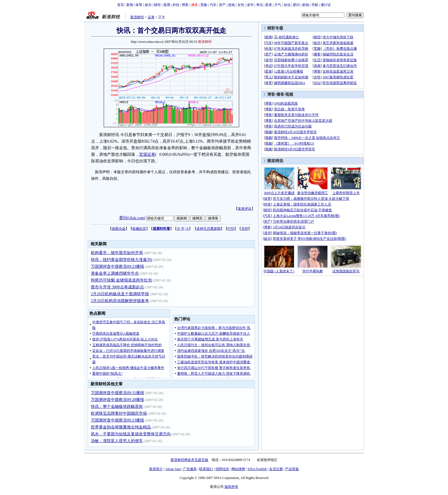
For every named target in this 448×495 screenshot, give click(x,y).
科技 (176, 5)
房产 (222, 5)
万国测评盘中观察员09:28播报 (117, 400)
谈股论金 (119, 229)
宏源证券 (147, 154)
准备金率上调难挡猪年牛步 (115, 273)
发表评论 (245, 209)
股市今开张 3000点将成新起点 (117, 287)
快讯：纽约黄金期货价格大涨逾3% (122, 260)
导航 (315, 5)
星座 (269, 5)
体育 (139, 5)
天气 (278, 5)
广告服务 (190, 469)
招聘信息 (222, 469)
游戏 (231, 5)
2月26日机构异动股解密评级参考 (120, 301)
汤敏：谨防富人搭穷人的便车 (117, 441)
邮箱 (306, 5)
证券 (151, 17)
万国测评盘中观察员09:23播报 (117, 267)
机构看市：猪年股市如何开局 (117, 253)
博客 (185, 5)
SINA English (257, 469)
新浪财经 (137, 17)
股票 (167, 5)
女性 (241, 5)
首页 (121, 5)
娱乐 (148, 5)
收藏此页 (139, 229)
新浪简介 (156, 469)
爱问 (296, 5)
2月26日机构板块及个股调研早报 (120, 294)
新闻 (130, 5)
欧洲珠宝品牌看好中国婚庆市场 (119, 413)
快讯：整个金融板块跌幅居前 (117, 407)
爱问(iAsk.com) (132, 218)
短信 (287, 5)
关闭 (245, 229)
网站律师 (238, 469)
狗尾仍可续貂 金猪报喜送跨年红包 (121, 280)
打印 (231, 229)
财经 (157, 5)
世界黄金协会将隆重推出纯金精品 (121, 427)
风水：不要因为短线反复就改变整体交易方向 (131, 434)
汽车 (213, 5)
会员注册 (276, 469)
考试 (259, 5)
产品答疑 (292, 469)
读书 (250, 5)
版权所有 (231, 487)
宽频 (204, 5)
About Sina (173, 469)
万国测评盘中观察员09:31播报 (117, 393)
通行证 (326, 5)
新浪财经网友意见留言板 (189, 460)
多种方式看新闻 (209, 229)
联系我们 (206, 469)
